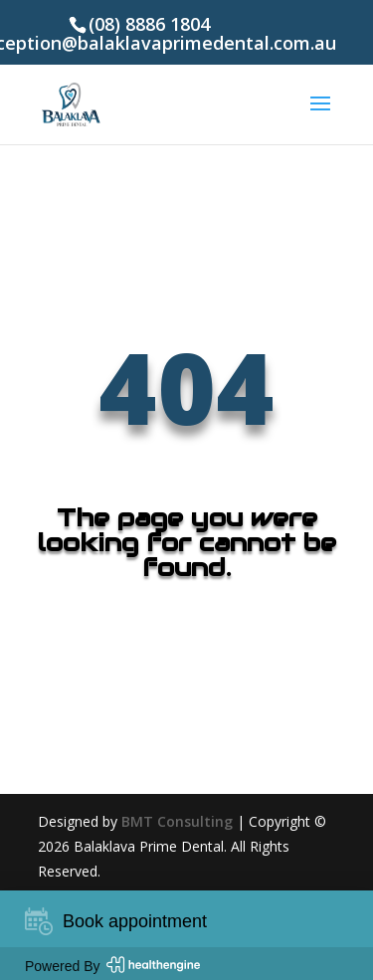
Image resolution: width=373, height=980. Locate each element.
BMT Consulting (177, 821)
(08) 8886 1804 (149, 24)
